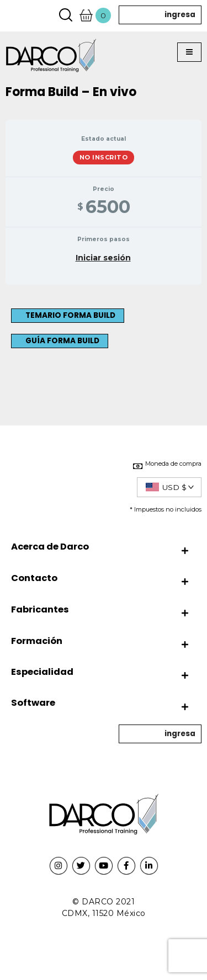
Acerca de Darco (50, 547)
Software (33, 703)
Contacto (34, 578)
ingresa (180, 15)
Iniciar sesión (103, 258)
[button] (189, 52)
